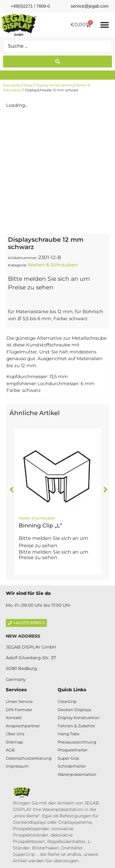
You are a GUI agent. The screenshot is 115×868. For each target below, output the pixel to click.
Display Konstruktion (54, 85)
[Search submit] (57, 61)
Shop (28, 85)
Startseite (12, 85)
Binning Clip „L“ (40, 526)
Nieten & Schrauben (53, 265)
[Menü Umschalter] (105, 25)
